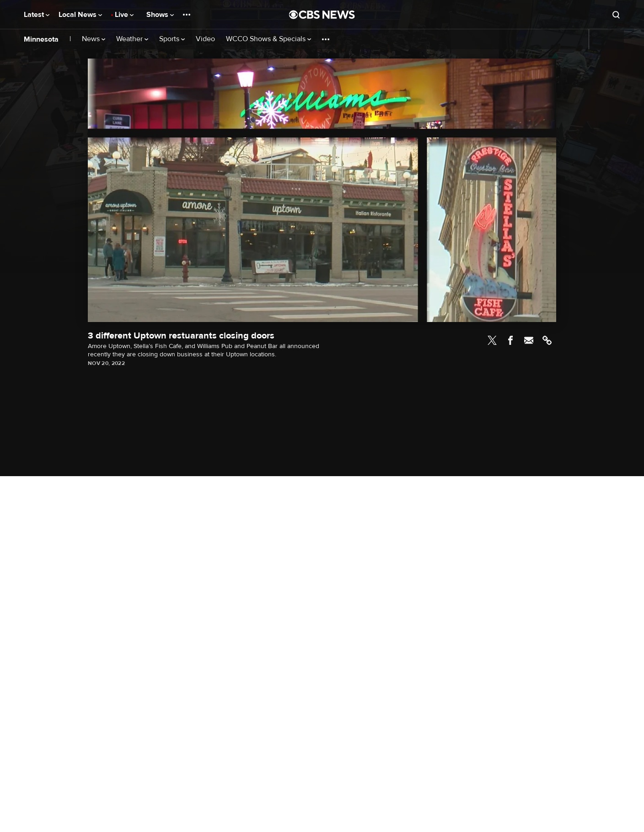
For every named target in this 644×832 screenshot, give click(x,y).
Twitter (492, 340)
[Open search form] (616, 15)
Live (124, 15)
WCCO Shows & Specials (268, 39)
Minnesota (41, 39)
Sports (172, 39)
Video (205, 39)
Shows (160, 15)
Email (529, 340)
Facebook (510, 340)
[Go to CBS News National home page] (322, 15)
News (94, 39)
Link (547, 340)
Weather (132, 39)
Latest (37, 15)
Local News (80, 15)
